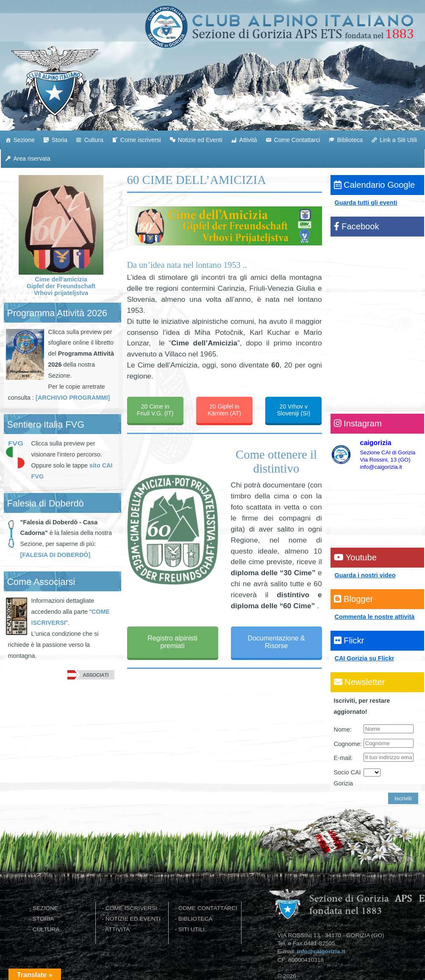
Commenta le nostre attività (375, 617)
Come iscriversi (141, 140)
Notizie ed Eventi (200, 140)
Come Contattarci (297, 140)
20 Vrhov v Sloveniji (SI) (294, 410)
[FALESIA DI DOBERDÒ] (56, 555)
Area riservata (32, 159)
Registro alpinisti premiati (172, 642)
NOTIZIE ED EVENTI (133, 919)
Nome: (343, 729)
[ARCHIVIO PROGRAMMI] (73, 398)
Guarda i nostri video (365, 575)
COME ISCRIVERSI (131, 908)
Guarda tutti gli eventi (366, 203)
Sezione (24, 140)
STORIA (43, 919)
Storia (60, 140)
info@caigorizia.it (321, 951)
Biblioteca (350, 140)
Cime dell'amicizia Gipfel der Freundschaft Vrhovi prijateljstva (61, 283)
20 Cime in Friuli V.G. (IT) (155, 410)
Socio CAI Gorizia (347, 778)
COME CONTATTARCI (208, 908)
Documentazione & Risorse (276, 642)
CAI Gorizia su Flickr (365, 658)
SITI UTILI (192, 929)
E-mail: (343, 758)
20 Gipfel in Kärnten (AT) (224, 410)
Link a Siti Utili (398, 140)
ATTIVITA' (118, 929)
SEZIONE (45, 908)
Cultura (94, 140)
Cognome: (348, 744)
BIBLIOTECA (196, 919)
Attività (248, 140)
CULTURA (46, 929)
